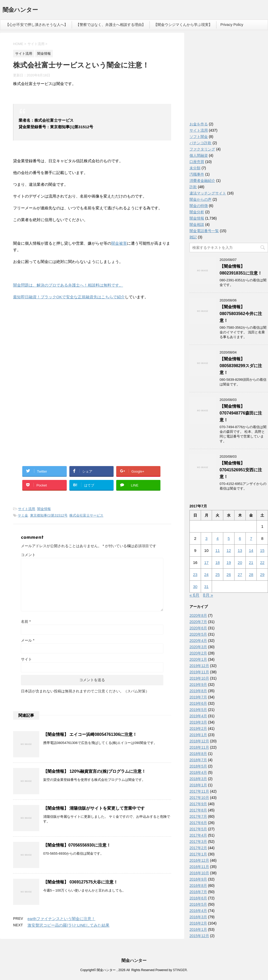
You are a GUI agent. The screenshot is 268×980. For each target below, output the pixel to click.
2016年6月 (198, 898)
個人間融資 (199, 155)
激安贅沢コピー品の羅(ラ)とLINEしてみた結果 (68, 925)
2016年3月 (198, 917)
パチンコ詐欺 (200, 143)
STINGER (180, 970)
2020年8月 (198, 615)
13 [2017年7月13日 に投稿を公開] (240, 550)
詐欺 (193, 187)
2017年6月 (198, 823)
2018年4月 (198, 772)
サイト (26, 659)
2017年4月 (198, 835)
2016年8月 (198, 886)
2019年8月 (198, 691)
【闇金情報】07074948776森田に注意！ (241, 413)
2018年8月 (198, 754)
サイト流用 (27, 509)
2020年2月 (198, 653)
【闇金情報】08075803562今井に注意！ (241, 314)
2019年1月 (198, 735)
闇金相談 (197, 225)
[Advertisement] (52, 338)
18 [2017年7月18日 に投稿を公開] (218, 562)
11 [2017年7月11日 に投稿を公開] (218, 550)
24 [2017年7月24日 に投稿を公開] (206, 575)
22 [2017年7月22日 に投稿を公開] (262, 562)
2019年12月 (199, 666)
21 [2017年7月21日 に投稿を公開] (251, 562)
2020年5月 (198, 634)
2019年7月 (198, 697)
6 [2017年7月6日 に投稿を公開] (240, 538)
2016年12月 (199, 860)
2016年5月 (198, 904)
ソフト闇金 (199, 137)
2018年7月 (198, 760)
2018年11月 (199, 747)
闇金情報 (44, 509)
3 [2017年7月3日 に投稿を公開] (206, 538)
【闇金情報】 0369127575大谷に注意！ (80, 882)
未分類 (195, 168)
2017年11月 (199, 791)
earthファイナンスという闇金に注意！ (61, 919)
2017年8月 (198, 810)
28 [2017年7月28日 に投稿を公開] (251, 575)
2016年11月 (199, 867)
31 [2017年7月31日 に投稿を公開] (206, 587)
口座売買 (197, 162)
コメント (28, 555)
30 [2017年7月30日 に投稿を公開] (195, 587)
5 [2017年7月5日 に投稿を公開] (229, 538)
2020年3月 (198, 647)
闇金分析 (197, 212)
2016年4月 (198, 911)
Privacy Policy (232, 25)
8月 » (208, 595)
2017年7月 (198, 816)
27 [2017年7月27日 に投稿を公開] (240, 575)
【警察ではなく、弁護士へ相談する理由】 (111, 25)
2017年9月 (198, 804)
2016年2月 (198, 923)
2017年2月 (198, 848)
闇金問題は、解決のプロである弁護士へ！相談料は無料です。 (68, 285)
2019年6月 (198, 703)
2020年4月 (198, 641)
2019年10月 (199, 678)
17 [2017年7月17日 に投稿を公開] (206, 562)
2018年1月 (198, 785)
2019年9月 (198, 685)
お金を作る (199, 124)
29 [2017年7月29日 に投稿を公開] (262, 575)
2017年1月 (198, 854)
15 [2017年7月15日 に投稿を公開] (262, 550)
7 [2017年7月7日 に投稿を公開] (251, 538)
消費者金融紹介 (202, 181)
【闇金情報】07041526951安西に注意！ (241, 470)
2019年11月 (199, 672)
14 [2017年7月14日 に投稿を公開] (251, 550)
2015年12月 (199, 936)
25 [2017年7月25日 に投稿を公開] (218, 575)
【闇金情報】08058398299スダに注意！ (241, 366)
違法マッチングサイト (208, 193)
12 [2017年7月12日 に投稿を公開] (229, 550)
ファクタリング (202, 149)
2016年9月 (198, 879)
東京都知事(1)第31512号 (49, 515)
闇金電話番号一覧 (204, 231)
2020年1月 (198, 659)
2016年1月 (198, 929)
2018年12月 (199, 741)
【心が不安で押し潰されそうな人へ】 (37, 25)
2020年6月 (198, 628)
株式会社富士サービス (86, 515)
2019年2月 (198, 729)
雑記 (193, 237)
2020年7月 (198, 622)
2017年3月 (198, 842)
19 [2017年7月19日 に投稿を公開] (229, 562)
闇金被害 (119, 243)
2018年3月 (198, 779)
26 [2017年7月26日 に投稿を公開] (229, 575)
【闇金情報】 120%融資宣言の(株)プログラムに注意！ (94, 771)
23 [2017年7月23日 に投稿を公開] (195, 575)
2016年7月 (198, 892)
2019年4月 (198, 716)
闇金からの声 (200, 199)
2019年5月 (198, 710)
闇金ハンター (20, 10)
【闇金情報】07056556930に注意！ (77, 845)
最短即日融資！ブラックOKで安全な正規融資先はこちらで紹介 (69, 297)
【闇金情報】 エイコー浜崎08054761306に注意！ (90, 734)
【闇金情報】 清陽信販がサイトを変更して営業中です (94, 808)
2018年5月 (198, 766)
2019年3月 (198, 722)
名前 (26, 621)
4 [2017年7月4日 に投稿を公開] (217, 538)
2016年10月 (199, 873)
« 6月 (194, 595)
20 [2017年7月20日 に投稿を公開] (240, 562)
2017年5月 (198, 829)
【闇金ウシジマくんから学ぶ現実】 (183, 25)
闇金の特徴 (199, 206)
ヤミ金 (23, 515)
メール (28, 640)
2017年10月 (199, 798)
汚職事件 (197, 174)
